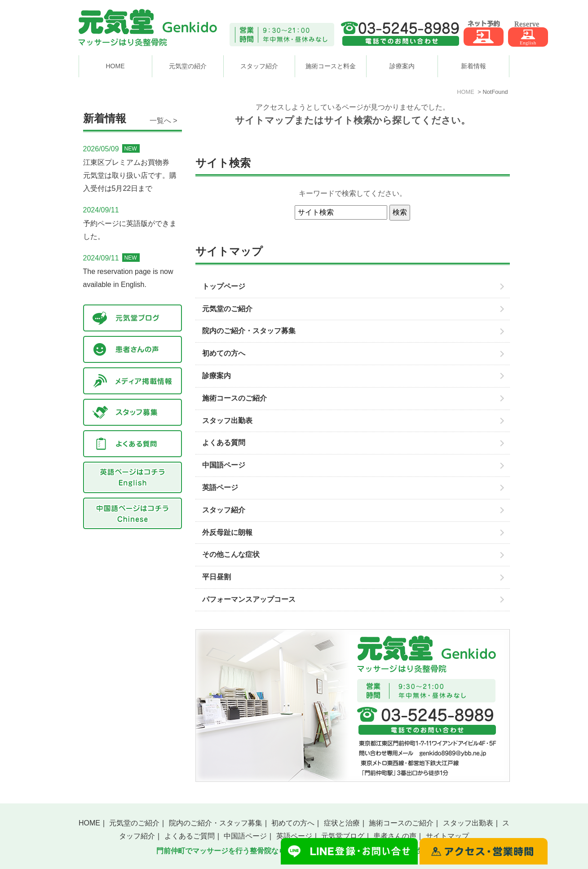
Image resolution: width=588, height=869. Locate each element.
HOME (115, 66)
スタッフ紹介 (224, 510)
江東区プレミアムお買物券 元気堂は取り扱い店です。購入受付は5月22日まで (130, 175)
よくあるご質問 (190, 836)
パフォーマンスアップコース (249, 599)
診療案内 (217, 376)
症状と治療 (342, 823)
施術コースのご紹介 (234, 398)
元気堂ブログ (343, 836)
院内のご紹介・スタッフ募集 (249, 331)
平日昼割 (217, 577)
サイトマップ (447, 836)
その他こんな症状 (231, 554)
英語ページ (220, 487)
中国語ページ (224, 465)
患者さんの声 (395, 836)
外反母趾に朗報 (227, 532)
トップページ (224, 286)
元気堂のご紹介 (227, 309)
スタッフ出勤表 (227, 421)
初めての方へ (224, 353)
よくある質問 (224, 443)
